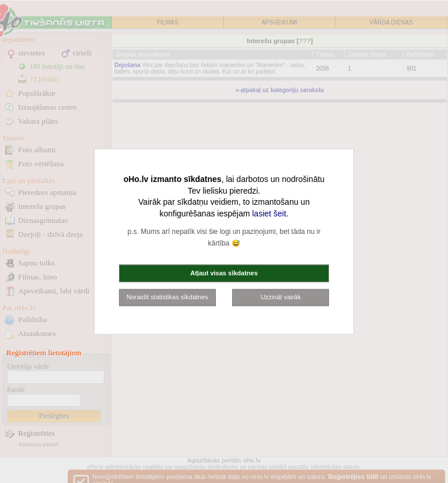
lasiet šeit (269, 213)
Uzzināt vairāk (281, 297)
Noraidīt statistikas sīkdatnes (167, 297)
